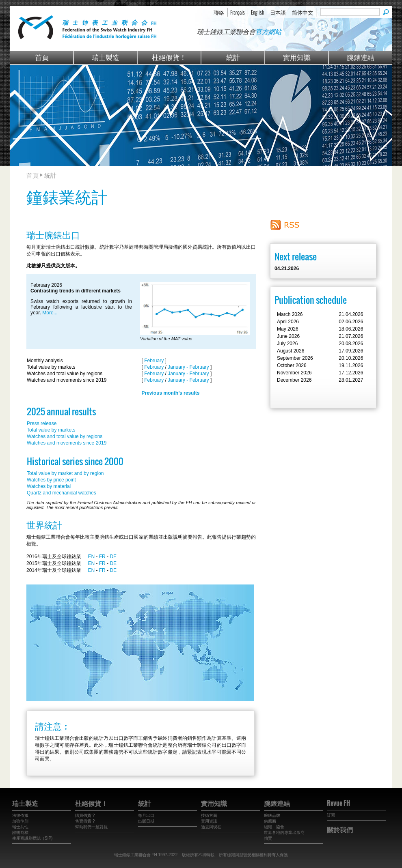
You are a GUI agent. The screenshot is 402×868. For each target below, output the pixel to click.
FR (102, 556)
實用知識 (297, 57)
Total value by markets (51, 430)
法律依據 (20, 815)
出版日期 (146, 821)
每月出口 (146, 815)
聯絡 (219, 12)
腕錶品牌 (272, 815)
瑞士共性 (20, 827)
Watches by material (49, 486)
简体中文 (303, 12)
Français (238, 12)
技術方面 (209, 815)
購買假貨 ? (85, 815)
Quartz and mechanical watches (62, 493)
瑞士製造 (106, 57)
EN (91, 556)
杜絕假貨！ (169, 57)
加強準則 (20, 821)
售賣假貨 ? (85, 821)
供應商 (270, 821)
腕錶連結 (361, 57)
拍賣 (268, 838)
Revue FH (338, 803)
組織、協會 (274, 827)
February (154, 361)
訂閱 (331, 815)
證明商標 (20, 833)
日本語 (278, 12)
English (257, 12)
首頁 (42, 57)
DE (113, 556)
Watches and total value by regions (65, 436)
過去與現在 (211, 827)
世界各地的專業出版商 (284, 833)
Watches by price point (51, 480)
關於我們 (340, 829)
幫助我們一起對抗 (91, 827)
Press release (42, 423)
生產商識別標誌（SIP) (32, 838)
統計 (233, 57)
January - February (188, 367)
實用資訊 (209, 821)
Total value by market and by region (65, 473)
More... (50, 313)
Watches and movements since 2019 (67, 443)
